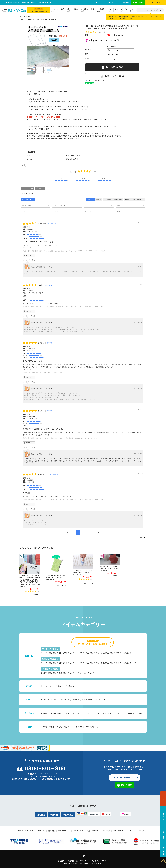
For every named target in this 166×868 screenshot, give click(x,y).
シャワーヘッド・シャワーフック (77, 713)
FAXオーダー (97, 3)
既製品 (98, 700)
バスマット (120, 713)
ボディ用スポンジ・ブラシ (103, 713)
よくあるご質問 (163, 834)
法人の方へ (163, 801)
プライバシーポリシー (100, 861)
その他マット (71, 686)
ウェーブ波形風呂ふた (104, 653)
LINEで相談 (139, 3)
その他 (132, 10)
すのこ (110, 10)
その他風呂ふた (101, 10)
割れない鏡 (65, 700)
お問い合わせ (163, 850)
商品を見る (37, 595)
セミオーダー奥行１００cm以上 (46, 20)
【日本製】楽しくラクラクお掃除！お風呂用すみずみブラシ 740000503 (82, 572)
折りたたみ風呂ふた (85, 653)
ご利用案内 (41, 831)
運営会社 (61, 861)
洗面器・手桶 (56, 713)
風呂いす (44, 713)
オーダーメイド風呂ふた (58, 10)
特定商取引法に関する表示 (78, 861)
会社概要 (52, 831)
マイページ (112, 3)
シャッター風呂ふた (48, 653)
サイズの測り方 (64, 831)
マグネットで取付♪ (48, 727)
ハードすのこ (57, 686)
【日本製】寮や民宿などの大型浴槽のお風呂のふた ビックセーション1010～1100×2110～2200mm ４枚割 (66, 500)
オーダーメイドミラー (49, 700)
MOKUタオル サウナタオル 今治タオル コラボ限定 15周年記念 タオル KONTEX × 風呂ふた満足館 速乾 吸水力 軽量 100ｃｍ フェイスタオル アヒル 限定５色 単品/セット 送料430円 (30, 581)
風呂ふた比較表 (92, 831)
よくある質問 (78, 831)
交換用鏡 (76, 700)
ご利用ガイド (163, 816)
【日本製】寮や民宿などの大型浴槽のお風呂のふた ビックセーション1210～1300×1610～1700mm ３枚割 (66, 307)
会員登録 (126, 3)
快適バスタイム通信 (26, 831)
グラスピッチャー (66, 727)
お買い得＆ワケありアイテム (87, 727)
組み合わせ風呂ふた (67, 653)
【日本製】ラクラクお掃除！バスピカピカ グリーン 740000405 (56, 578)
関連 (106, 700)
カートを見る (157, 3)
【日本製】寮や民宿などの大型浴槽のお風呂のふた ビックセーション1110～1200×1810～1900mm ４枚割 (66, 251)
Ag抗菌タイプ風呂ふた (88, 10)
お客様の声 (106, 831)
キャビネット (87, 700)
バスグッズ (124, 10)
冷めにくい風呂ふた (124, 653)
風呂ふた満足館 (25, 17)
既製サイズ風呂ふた (73, 10)
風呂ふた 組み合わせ (28, 20)
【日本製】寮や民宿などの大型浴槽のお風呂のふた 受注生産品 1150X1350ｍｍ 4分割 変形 (62, 438)
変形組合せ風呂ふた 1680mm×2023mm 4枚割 (45, 373)
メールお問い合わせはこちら (125, 778)
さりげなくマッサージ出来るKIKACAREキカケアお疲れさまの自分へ (109, 569)
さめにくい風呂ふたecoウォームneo (130, 663)
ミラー (116, 10)
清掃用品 (131, 713)
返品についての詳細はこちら (96, 80)
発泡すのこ (45, 686)
